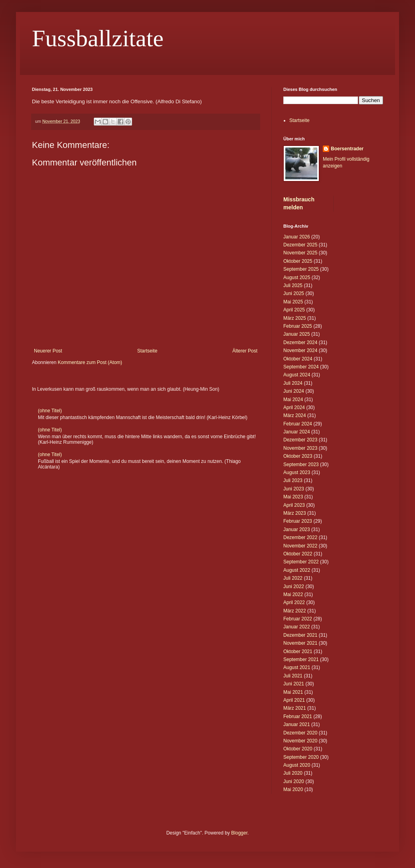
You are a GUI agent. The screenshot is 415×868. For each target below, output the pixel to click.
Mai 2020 (293, 789)
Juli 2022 (293, 578)
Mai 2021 (293, 692)
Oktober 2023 (298, 456)
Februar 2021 (298, 716)
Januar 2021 (297, 724)
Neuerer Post (48, 351)
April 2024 (294, 407)
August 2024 (297, 375)
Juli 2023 (293, 480)
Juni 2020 (294, 781)
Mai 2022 (293, 594)
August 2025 (297, 278)
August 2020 (297, 765)
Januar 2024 (297, 432)
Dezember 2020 (300, 733)
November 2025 (300, 253)
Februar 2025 (298, 326)
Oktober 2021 (298, 651)
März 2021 (295, 708)
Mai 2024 (293, 400)
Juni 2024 (294, 391)
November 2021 (300, 643)
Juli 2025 (293, 285)
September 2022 (301, 562)
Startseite (147, 351)
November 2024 (300, 350)
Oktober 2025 (298, 261)
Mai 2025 (293, 302)
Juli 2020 (293, 773)
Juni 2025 (294, 293)
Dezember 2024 (300, 342)
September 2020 (301, 757)
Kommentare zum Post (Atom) (90, 362)
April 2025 (294, 310)
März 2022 (295, 611)
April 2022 (294, 602)
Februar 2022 (298, 619)
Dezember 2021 (300, 635)
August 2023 (297, 472)
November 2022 (300, 546)
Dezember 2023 (300, 440)
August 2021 (297, 667)
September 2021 (301, 659)
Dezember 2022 (300, 537)
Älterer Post (245, 351)
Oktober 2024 (298, 359)
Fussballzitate (98, 38)
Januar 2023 (297, 529)
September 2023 (301, 465)
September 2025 (301, 269)
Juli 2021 (293, 676)
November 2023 (300, 448)
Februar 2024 (298, 424)
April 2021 (294, 700)
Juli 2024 (293, 383)
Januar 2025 (297, 334)
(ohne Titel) (50, 411)
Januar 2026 (297, 237)
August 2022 (297, 570)
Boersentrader (347, 149)
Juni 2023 (294, 489)
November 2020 (300, 741)
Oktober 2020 (298, 749)
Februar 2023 (298, 521)
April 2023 (294, 505)
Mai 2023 (293, 497)
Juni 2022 (294, 587)
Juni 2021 (294, 684)
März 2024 (295, 415)
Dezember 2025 (300, 245)
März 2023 (295, 513)
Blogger (239, 833)
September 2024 (301, 367)
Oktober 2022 (298, 554)
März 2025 (295, 318)
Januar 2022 (297, 627)
